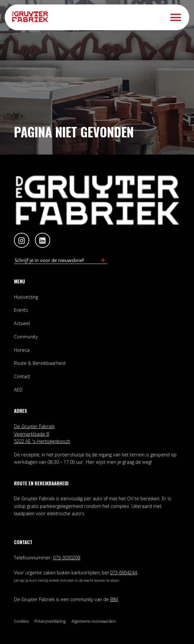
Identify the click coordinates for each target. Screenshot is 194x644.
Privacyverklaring (50, 621)
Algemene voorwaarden (94, 621)
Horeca (22, 350)
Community (26, 336)
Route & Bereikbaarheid (40, 363)
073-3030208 (67, 557)
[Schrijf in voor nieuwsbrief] (103, 260)
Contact (22, 376)
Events (21, 310)
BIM (114, 599)
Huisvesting (26, 297)
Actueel (22, 323)
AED (18, 390)
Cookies (21, 621)
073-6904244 (123, 572)
